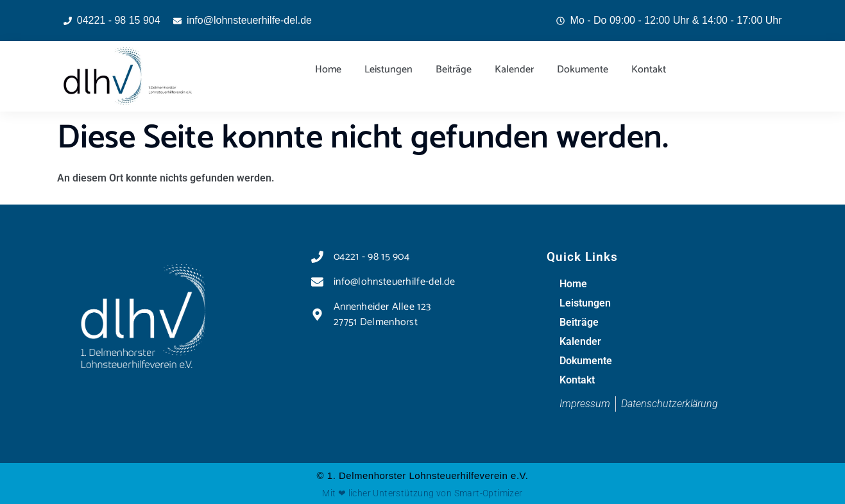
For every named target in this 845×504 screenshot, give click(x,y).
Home (328, 70)
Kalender (514, 70)
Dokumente (583, 70)
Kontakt (649, 70)
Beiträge (454, 70)
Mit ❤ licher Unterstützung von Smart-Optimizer (422, 493)
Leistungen (388, 70)
